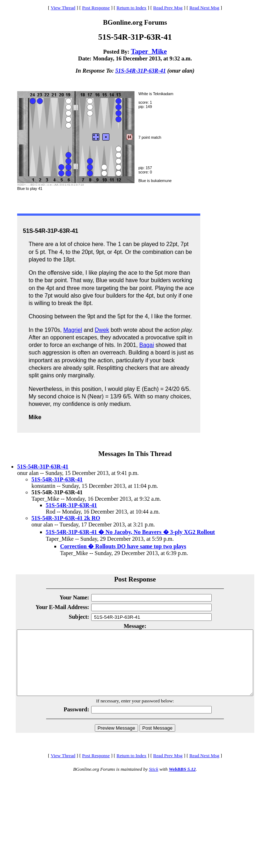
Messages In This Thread (135, 454)
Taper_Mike (149, 51)
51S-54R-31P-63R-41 (140, 71)
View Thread (63, 8)
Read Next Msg (204, 8)
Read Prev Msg (168, 8)
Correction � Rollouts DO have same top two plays (123, 546)
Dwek (102, 330)
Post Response (96, 8)
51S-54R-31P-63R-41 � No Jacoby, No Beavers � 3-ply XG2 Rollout (130, 532)
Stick (153, 782)
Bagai (147, 345)
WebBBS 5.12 (182, 782)
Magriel (73, 330)
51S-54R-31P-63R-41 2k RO (66, 518)
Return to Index (132, 8)
